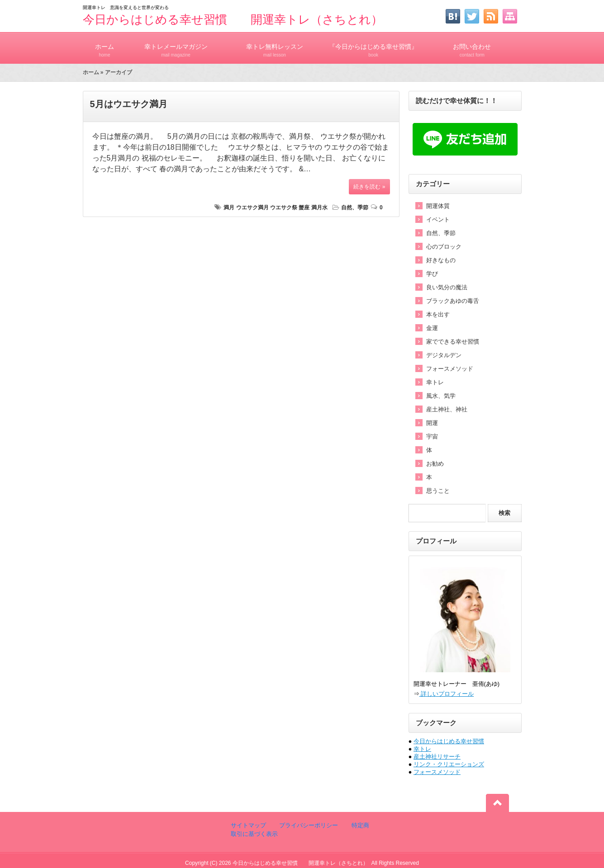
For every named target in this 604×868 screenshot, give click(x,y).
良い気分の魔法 (447, 287)
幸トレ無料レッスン (275, 46)
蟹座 (304, 208)
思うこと (438, 491)
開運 (432, 423)
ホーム (105, 46)
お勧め (435, 464)
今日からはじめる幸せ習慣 (449, 741)
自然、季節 (355, 208)
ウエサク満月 (252, 208)
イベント (438, 219)
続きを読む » (369, 187)
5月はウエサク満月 (129, 104)
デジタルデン (444, 355)
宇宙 (432, 436)
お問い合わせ (472, 46)
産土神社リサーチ (437, 757)
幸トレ (435, 382)
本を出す (438, 314)
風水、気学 (441, 396)
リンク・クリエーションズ (449, 764)
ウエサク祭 (284, 208)
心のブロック (444, 247)
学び (432, 274)
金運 (432, 328)
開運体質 (438, 206)
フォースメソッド (450, 369)
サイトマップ (248, 825)
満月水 (319, 208)
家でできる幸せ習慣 (453, 342)
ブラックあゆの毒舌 (453, 301)
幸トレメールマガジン (176, 46)
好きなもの (441, 260)
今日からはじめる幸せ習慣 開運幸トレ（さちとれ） (233, 19)
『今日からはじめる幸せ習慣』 (373, 46)
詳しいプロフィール (447, 694)
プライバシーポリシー (308, 825)
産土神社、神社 (447, 409)
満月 (229, 208)
